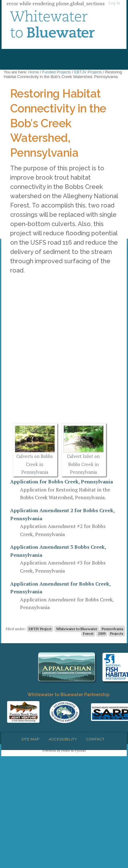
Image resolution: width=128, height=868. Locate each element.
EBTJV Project (40, 629)
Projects (117, 633)
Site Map (30, 739)
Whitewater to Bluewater (77, 629)
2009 (102, 633)
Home (34, 72)
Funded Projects (57, 72)
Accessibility (63, 739)
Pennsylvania (113, 629)
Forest (88, 633)
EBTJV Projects (88, 72)
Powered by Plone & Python (64, 750)
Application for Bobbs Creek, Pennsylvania (62, 482)
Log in (114, 3)
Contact (95, 739)
